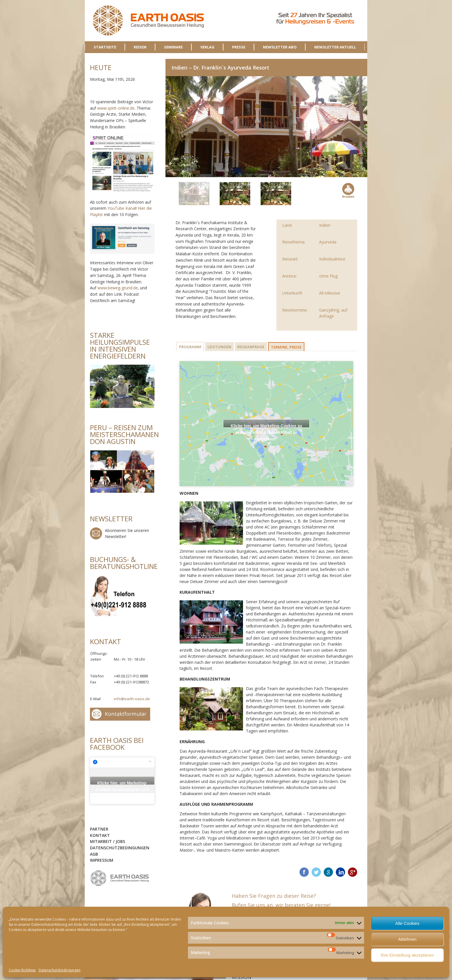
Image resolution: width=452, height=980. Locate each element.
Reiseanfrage (251, 347)
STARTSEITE (105, 47)
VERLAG (207, 47)
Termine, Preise (286, 347)
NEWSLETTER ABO (280, 47)
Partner (99, 829)
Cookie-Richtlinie (22, 970)
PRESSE (239, 47)
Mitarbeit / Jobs (108, 841)
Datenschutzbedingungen (60, 970)
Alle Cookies (407, 923)
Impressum (102, 860)
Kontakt (100, 835)
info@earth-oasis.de (132, 699)
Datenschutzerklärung (49, 924)
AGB (94, 854)
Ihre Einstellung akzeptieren (407, 955)
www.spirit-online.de (116, 108)
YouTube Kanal (122, 208)
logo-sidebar (120, 878)
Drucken (348, 190)
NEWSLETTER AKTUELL (335, 47)
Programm (190, 347)
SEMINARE (173, 47)
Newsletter (96, 533)
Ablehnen (407, 939)
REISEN (140, 47)
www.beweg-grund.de (118, 288)
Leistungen (219, 347)
